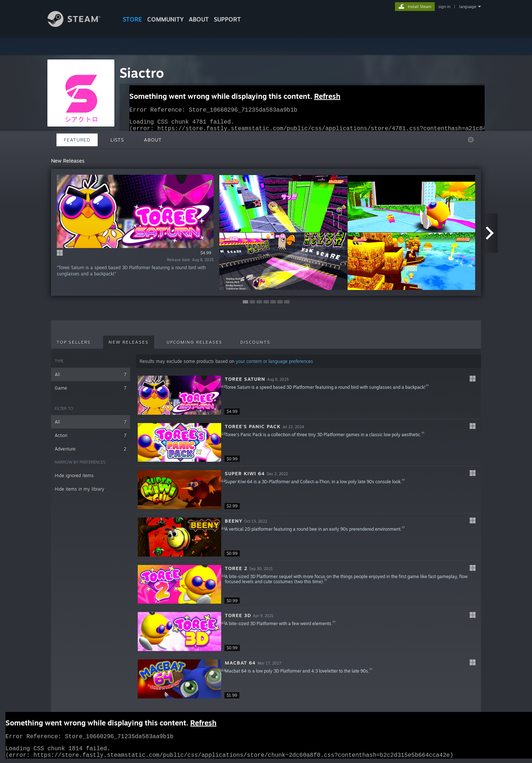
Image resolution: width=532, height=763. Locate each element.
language (468, 7)
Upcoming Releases (194, 342)
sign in (444, 7)
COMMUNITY (165, 19)
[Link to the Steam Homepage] (79, 25)
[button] (308, 395)
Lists (117, 140)
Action (91, 435)
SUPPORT (227, 19)
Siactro (142, 73)
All (91, 374)
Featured (77, 140)
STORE (132, 19)
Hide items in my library (79, 489)
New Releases (129, 342)
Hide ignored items (74, 475)
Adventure (91, 449)
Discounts (255, 342)
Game (91, 388)
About (199, 19)
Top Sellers (74, 342)
